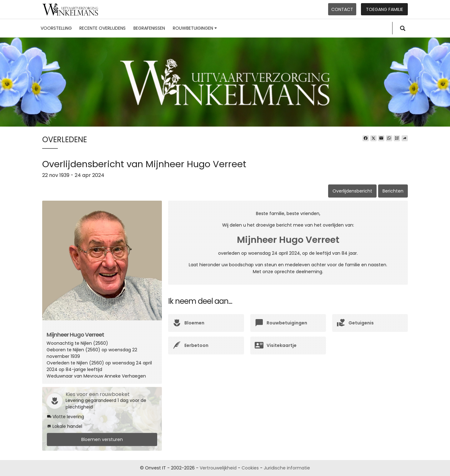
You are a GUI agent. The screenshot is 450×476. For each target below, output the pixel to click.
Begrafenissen (149, 28)
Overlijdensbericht (352, 191)
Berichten (393, 191)
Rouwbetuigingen (195, 28)
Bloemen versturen (102, 439)
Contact (342, 9)
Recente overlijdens (102, 28)
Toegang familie (385, 9)
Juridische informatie (287, 468)
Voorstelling (56, 28)
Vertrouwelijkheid (218, 468)
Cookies (250, 468)
